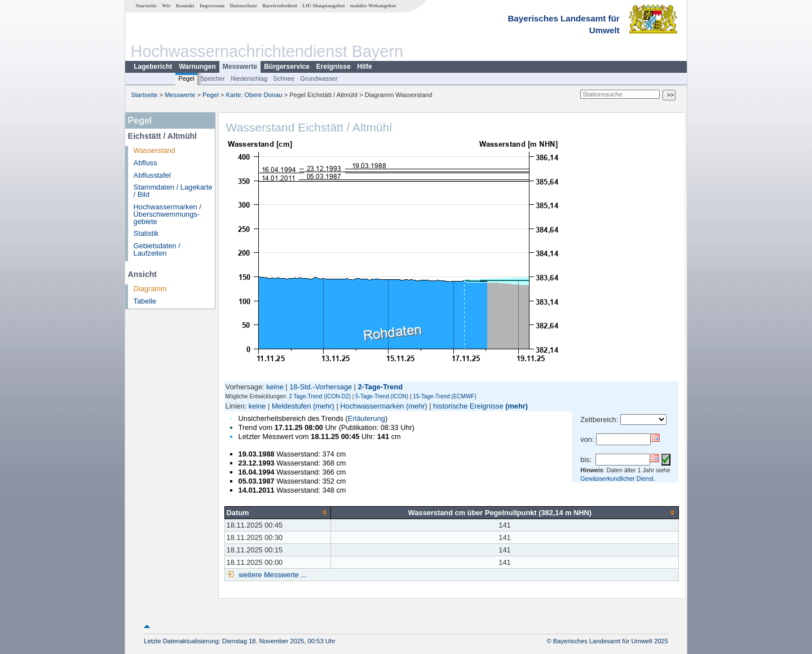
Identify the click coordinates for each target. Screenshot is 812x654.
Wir (166, 6)
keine (275, 387)
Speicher (213, 78)
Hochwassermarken (372, 406)
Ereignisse (334, 67)
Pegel (186, 78)
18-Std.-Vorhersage (321, 387)
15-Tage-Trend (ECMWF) (444, 396)
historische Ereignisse (468, 406)
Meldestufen (292, 406)
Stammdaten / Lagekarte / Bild (173, 191)
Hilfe (365, 67)
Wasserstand (155, 150)
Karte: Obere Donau (254, 95)
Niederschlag (249, 78)
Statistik (146, 233)
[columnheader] (277, 512)
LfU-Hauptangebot (323, 6)
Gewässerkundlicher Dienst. (618, 479)
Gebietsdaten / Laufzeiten (157, 249)
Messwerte (240, 67)
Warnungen (197, 67)
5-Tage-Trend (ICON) (382, 396)
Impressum (212, 6)
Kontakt (185, 6)
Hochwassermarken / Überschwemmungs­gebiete (167, 214)
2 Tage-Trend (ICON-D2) (319, 396)
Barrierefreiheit (280, 6)
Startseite (146, 6)
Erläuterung (367, 418)
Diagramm (150, 289)
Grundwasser (319, 78)
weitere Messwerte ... (272, 575)
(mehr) (324, 406)
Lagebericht (153, 67)
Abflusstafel (152, 175)
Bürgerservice (287, 67)
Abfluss (145, 163)
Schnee (284, 78)
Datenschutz (243, 6)
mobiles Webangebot (373, 6)
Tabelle (145, 301)
